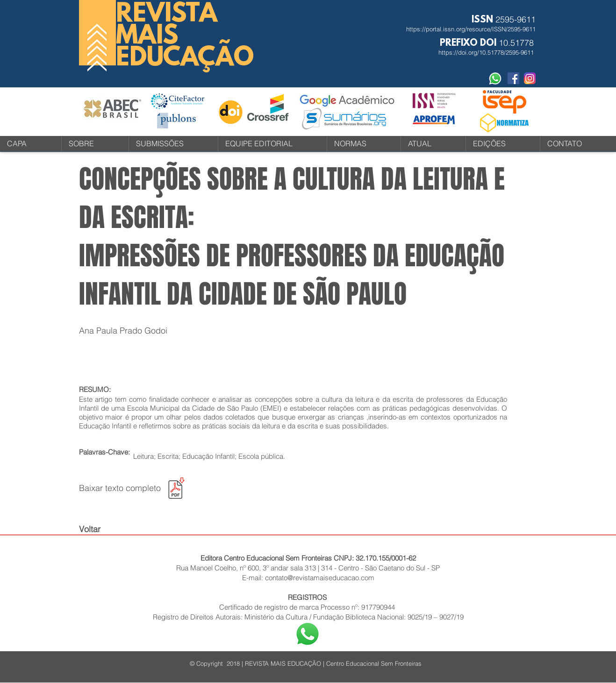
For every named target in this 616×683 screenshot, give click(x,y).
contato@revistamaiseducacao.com (320, 578)
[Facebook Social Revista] (513, 78)
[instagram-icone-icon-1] (530, 78)
